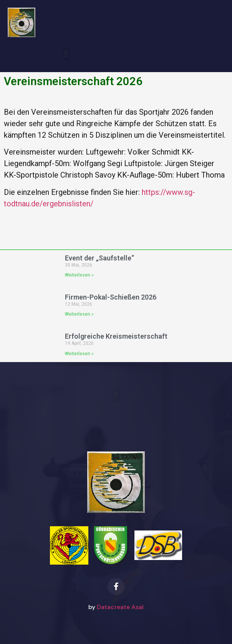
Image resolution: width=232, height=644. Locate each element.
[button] (66, 54)
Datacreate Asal (120, 607)
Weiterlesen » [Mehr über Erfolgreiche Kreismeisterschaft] (79, 354)
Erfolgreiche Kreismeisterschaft (116, 336)
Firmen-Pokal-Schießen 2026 (111, 297)
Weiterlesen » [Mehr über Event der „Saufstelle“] (79, 275)
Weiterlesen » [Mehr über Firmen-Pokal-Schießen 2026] (79, 314)
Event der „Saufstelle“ (99, 258)
